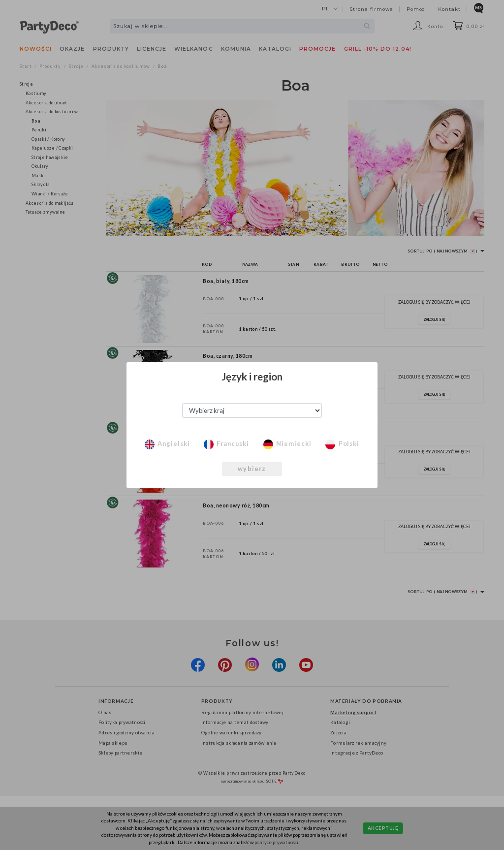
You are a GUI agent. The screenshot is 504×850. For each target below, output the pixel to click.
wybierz (252, 469)
